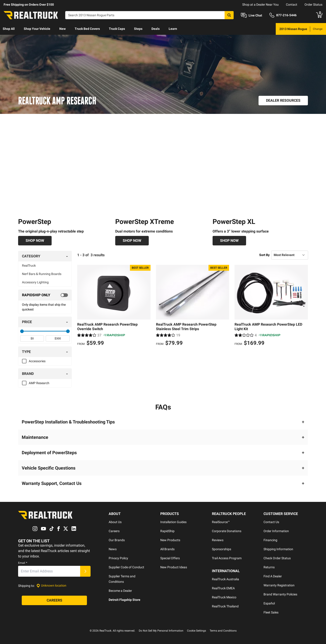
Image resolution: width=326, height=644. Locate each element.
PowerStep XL (234, 222)
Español (269, 603)
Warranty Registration (279, 585)
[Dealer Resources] (283, 101)
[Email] (49, 571)
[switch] (45, 295)
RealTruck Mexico (224, 597)
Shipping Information (278, 549)
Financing (270, 540)
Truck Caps (117, 29)
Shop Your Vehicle (37, 29)
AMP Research (39, 383)
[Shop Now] (35, 241)
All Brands (167, 549)
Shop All (9, 29)
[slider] (22, 331)
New (62, 29)
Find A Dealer (273, 576)
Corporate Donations (227, 531)
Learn (173, 29)
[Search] (149, 15)
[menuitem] (9, 29)
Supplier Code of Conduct (126, 567)
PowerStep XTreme (145, 222)
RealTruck (29, 266)
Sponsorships (222, 549)
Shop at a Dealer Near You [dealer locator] (260, 5)
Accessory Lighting (35, 282)
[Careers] (54, 600)
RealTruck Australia (225, 579)
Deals (156, 29)
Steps (138, 29)
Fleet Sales (271, 612)
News (113, 549)
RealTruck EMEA (223, 588)
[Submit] (85, 571)
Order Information (276, 531)
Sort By (264, 255)
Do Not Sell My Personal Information (161, 631)
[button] (163, 422)
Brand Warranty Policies (280, 594)
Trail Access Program (227, 558)
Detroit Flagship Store (125, 600)
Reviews (218, 540)
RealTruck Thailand (225, 606)
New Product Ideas (174, 567)
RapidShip (167, 531)
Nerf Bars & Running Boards (42, 274)
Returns (269, 567)
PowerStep (35, 222)
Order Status (313, 5)
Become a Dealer (120, 591)
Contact (292, 5)
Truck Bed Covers (87, 29)
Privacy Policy (118, 558)
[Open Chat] (252, 15)
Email (23, 563)
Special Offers (170, 558)
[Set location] (51, 586)
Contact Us (271, 522)
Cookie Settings (197, 631)
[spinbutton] (32, 338)
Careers (114, 531)
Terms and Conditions (223, 631)
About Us (115, 522)
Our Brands (117, 540)
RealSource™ (221, 522)
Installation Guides (173, 522)
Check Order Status (277, 558)
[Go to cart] (319, 15)
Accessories (37, 361)
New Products (170, 540)
